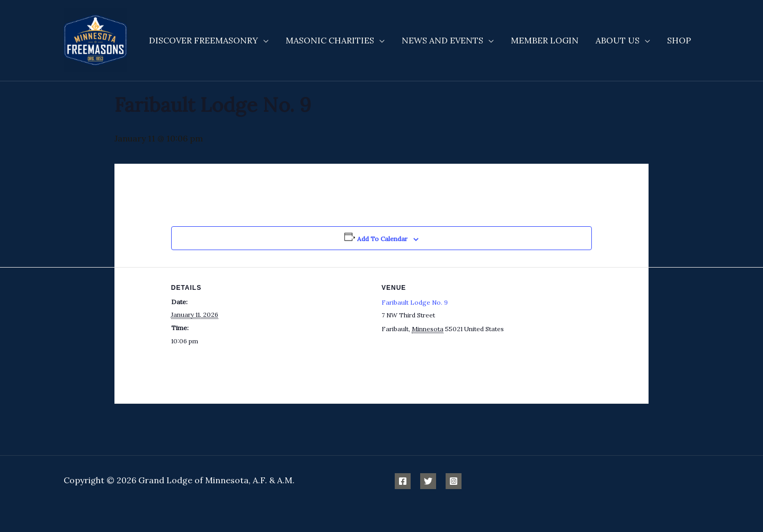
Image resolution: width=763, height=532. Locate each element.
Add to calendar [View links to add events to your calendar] (382, 239)
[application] (263, 40)
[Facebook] (403, 481)
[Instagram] (454, 481)
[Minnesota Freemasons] (95, 39)
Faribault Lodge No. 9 (415, 302)
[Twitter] (428, 481)
